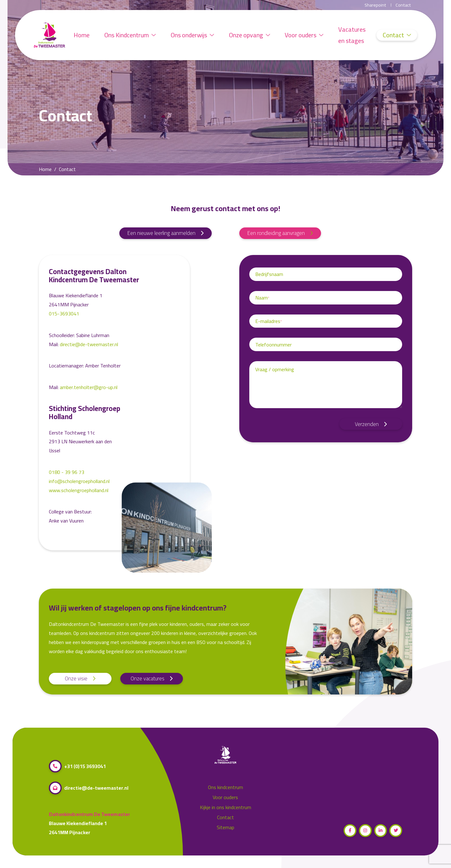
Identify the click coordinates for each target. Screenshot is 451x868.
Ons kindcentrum (225, 787)
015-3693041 (64, 314)
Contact (403, 5)
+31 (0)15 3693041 (77, 766)
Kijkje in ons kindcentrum (225, 807)
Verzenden (371, 424)
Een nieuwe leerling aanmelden (166, 233)
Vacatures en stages (354, 35)
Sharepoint (375, 5)
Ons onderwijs (193, 35)
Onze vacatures (152, 678)
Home (82, 35)
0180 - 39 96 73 (67, 472)
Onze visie (80, 678)
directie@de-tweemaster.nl (89, 344)
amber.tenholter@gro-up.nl (89, 387)
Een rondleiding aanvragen (280, 233)
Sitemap (225, 827)
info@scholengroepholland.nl (79, 481)
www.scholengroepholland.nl (80, 490)
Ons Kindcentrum (131, 35)
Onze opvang (251, 35)
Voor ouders (306, 35)
